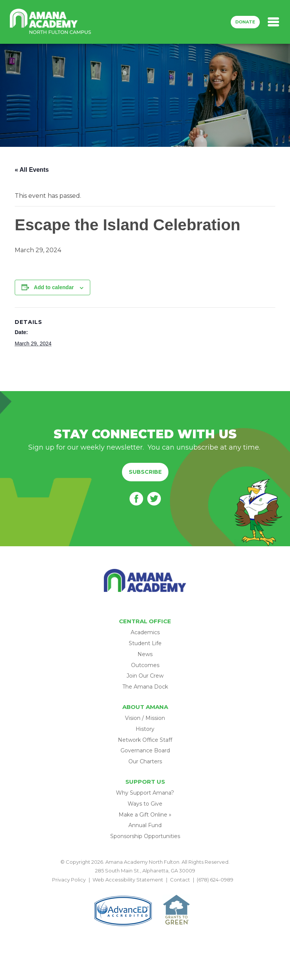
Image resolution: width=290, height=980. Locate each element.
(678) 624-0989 (215, 880)
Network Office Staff (145, 740)
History (145, 729)
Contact (180, 880)
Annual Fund (145, 825)
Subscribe (145, 472)
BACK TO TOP (145, 888)
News (145, 654)
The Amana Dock (145, 687)
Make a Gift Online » (145, 815)
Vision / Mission (145, 718)
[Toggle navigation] (273, 22)
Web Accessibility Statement (128, 880)
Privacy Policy (69, 880)
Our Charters (145, 761)
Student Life (145, 643)
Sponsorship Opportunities (145, 836)
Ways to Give (145, 804)
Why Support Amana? (145, 793)
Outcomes (145, 665)
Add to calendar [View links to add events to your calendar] (54, 287)
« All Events (32, 170)
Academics (145, 632)
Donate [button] (245, 22)
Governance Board (145, 750)
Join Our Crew (145, 676)
